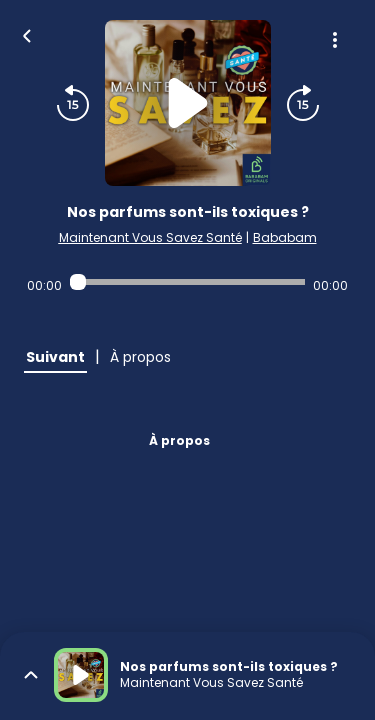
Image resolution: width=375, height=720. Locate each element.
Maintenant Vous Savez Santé (150, 237)
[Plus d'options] (335, 40)
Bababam (285, 237)
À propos (179, 440)
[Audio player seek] (187, 282)
